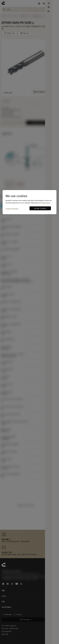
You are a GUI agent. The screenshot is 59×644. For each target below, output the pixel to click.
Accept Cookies (40, 208)
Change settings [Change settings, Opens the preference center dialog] (12, 209)
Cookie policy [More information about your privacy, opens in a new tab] (46, 203)
